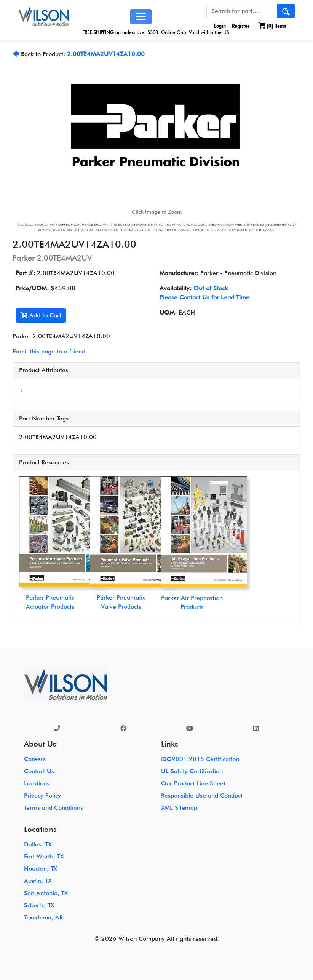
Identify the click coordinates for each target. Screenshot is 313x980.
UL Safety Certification (192, 771)
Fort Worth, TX (44, 856)
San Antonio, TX (46, 893)
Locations (37, 783)
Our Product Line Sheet (193, 783)
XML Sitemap (179, 808)
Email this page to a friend (49, 351)
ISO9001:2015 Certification (200, 759)
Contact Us (39, 771)
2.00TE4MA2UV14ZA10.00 (106, 54)
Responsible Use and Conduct (202, 795)
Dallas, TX (38, 844)
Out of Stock (211, 288)
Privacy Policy (42, 795)
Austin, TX (38, 881)
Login (219, 26)
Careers (35, 759)
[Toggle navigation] (141, 17)
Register (241, 26)
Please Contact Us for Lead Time (204, 297)
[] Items (272, 26)
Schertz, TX (39, 905)
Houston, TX (41, 869)
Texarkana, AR (43, 917)
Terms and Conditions (53, 808)
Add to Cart (41, 315)
